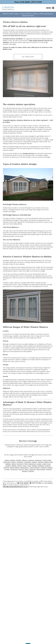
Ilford (26, 464)
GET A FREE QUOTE (28, 57)
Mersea (20, 466)
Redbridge (41, 466)
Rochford (48, 466)
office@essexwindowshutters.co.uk (15, 487)
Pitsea (29, 466)
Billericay (25, 460)
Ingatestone (32, 464)
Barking (7, 460)
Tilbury (27, 469)
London (46, 447)
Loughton (8, 466)
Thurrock (21, 469)
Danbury (35, 462)
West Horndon (41, 469)
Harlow (14, 464)
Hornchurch (20, 464)
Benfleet (19, 460)
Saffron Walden (15, 468)
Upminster (33, 469)
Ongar (25, 466)
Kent (41, 447)
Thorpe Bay (14, 469)
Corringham (28, 462)
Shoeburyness (24, 468)
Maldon (14, 466)
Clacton (13, 462)
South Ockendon (35, 468)
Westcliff (49, 469)
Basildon (13, 460)
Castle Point (7, 462)
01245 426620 (25, 2)
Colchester (20, 462)
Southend (43, 468)
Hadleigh (8, 464)
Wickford (25, 471)
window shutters (29, 153)
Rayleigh (34, 466)
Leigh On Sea (46, 464)
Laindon (39, 464)
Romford (6, 468)
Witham (32, 471)
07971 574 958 (37, 2)
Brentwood (38, 460)
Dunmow (41, 462)
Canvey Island (47, 460)
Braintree (31, 460)
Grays (51, 462)
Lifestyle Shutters (30, 262)
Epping (46, 462)
